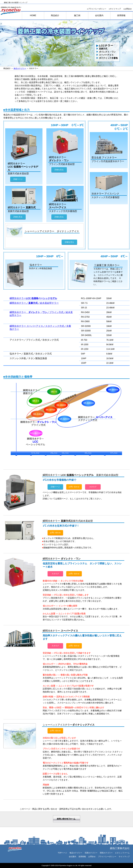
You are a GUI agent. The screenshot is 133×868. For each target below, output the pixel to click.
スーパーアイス (105, 55)
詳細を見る (59, 170)
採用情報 (121, 15)
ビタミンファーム (122, 853)
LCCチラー (105, 46)
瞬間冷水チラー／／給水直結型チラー (34, 303)
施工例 (77, 15)
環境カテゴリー (106, 853)
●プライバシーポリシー (97, 9)
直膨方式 (102, 49)
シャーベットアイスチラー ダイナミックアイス (52, 231)
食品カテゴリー (20, 68)
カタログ (93, 487)
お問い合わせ (74, 487)
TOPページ (62, 853)
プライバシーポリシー (107, 857)
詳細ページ (18, 179)
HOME (33, 15)
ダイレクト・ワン (106, 52)
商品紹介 (55, 15)
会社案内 (99, 15)
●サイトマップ (115, 9)
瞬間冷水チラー (33, 298)
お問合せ (128, 9)
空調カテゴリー (91, 853)
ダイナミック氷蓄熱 (107, 58)
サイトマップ (124, 857)
